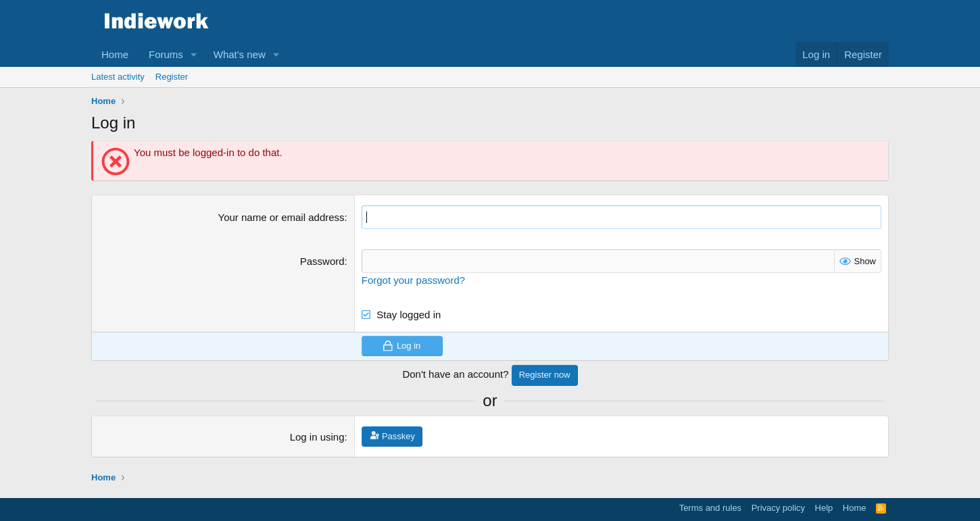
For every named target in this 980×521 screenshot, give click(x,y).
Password (322, 261)
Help (824, 508)
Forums (166, 54)
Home (115, 54)
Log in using (317, 437)
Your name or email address (281, 217)
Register (172, 77)
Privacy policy (778, 508)
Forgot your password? (413, 280)
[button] (194, 54)
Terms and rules (710, 508)
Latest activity (118, 77)
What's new (240, 54)
